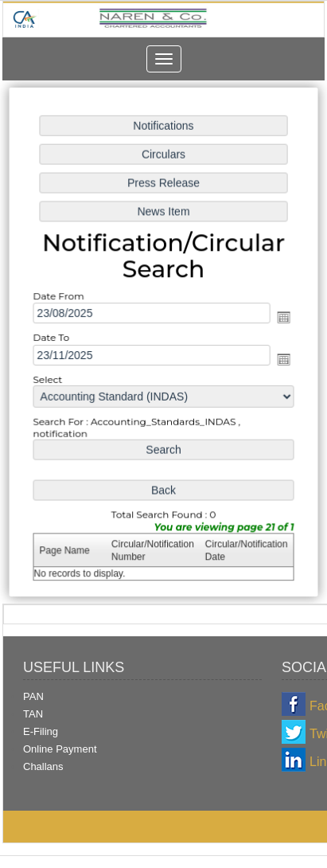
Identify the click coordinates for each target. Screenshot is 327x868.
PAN (33, 696)
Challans (43, 766)
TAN (33, 714)
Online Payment (60, 749)
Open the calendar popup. (281, 318)
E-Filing (41, 731)
